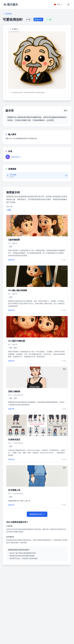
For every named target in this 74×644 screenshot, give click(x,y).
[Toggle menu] (68, 4)
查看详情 (11, 260)
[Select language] (58, 4)
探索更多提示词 (37, 514)
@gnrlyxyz (16, 157)
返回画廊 (7, 14)
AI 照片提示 (11, 4)
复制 (65, 110)
